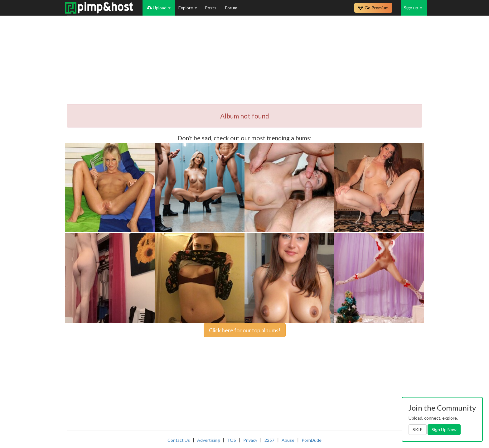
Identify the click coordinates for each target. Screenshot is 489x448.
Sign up (413, 8)
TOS (232, 440)
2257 (269, 440)
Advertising (208, 440)
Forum (231, 8)
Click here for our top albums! (245, 330)
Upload (159, 8)
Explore (188, 8)
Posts (211, 8)
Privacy (250, 440)
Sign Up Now (444, 429)
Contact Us (179, 440)
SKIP (418, 429)
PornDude (312, 440)
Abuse (288, 440)
